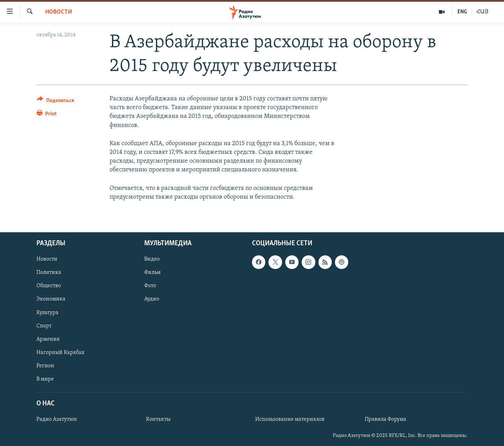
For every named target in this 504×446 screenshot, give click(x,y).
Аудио (152, 299)
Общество (49, 286)
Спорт (44, 326)
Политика (49, 272)
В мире (45, 379)
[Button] (55, 102)
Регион (45, 366)
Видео (152, 259)
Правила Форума (386, 419)
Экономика (51, 299)
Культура (47, 312)
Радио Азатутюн (57, 419)
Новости (59, 12)
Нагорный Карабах (60, 353)
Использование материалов (290, 419)
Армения (48, 339)
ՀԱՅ (482, 12)
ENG (462, 12)
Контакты (158, 419)
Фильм (152, 272)
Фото (150, 286)
